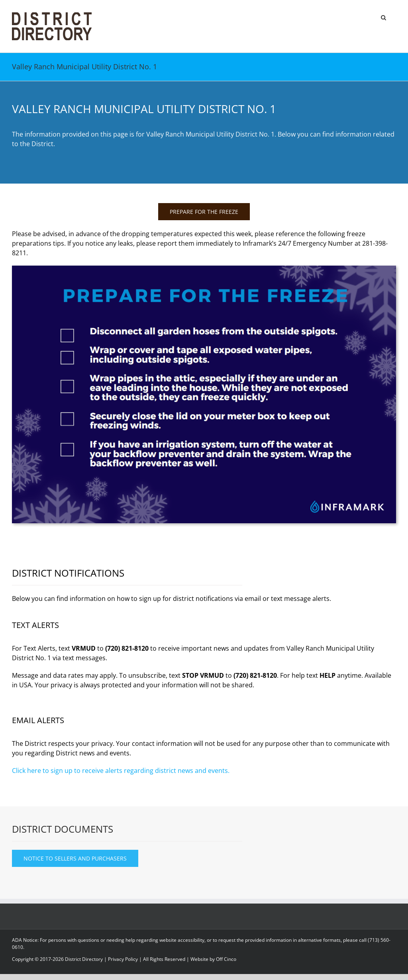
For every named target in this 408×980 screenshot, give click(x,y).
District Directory (84, 959)
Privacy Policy (123, 959)
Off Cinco (226, 959)
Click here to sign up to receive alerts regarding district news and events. (121, 771)
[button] (383, 17)
